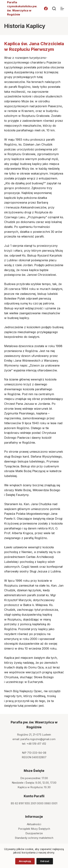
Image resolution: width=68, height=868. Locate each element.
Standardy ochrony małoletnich (34, 838)
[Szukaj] (54, 9)
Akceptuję (25, 861)
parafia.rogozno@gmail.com (38, 739)
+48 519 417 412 (36, 744)
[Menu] (62, 9)
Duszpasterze (34, 833)
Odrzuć (45, 861)
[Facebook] (46, 9)
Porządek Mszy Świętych (34, 829)
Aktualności (34, 824)
